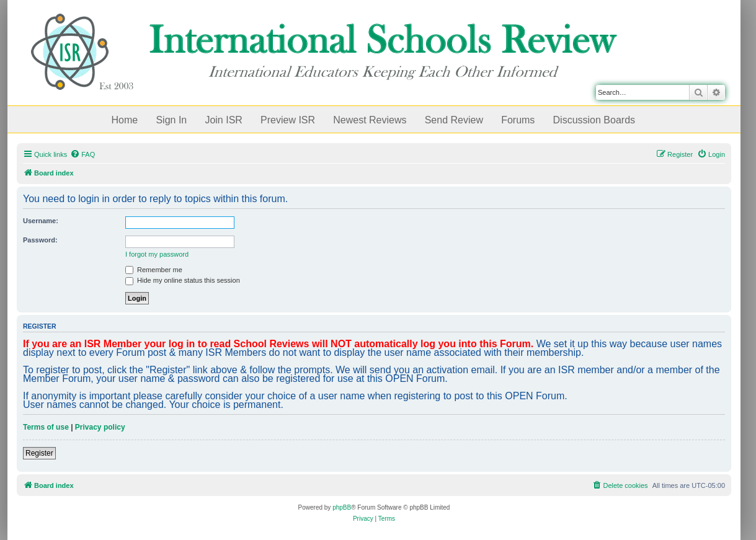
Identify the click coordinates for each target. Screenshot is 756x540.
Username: (41, 221)
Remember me (154, 270)
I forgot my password (157, 254)
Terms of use (46, 427)
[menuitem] (82, 154)
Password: (40, 240)
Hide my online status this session (183, 280)
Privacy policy (100, 427)
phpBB (342, 507)
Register (39, 453)
